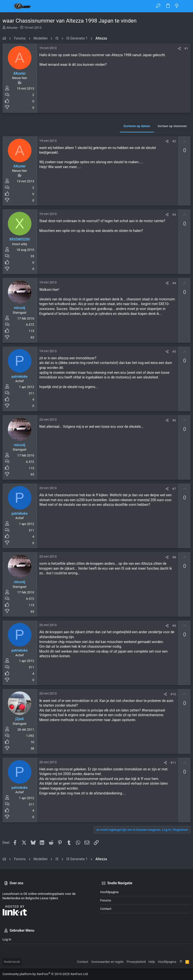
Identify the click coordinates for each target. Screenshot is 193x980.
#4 (174, 283)
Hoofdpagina (109, 892)
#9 (174, 626)
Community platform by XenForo (45, 974)
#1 (186, 48)
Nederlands (12, 962)
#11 (173, 763)
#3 (174, 215)
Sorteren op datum (137, 126)
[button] (7, 6)
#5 (174, 352)
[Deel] (179, 48)
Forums (106, 900)
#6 (174, 420)
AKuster (12, 28)
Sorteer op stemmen (172, 126)
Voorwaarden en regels (107, 962)
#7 (174, 489)
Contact (106, 909)
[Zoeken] (186, 6)
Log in (7, 939)
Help (152, 962)
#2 (174, 141)
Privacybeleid (136, 962)
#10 (173, 694)
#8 (174, 557)
